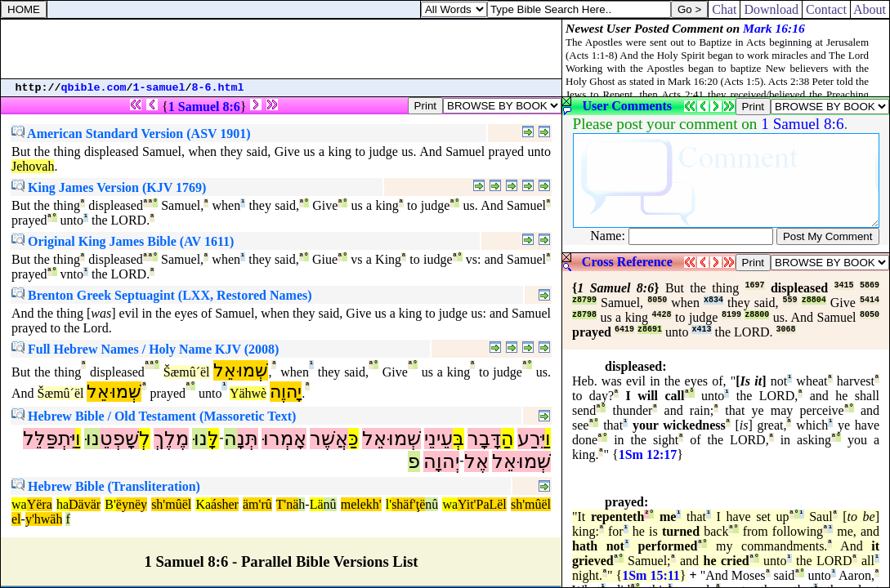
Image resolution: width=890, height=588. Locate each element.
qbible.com (94, 88)
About (870, 9)
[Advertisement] (281, 49)
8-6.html (218, 88)
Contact (826, 9)
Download (771, 9)
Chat (724, 9)
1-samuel (159, 88)
